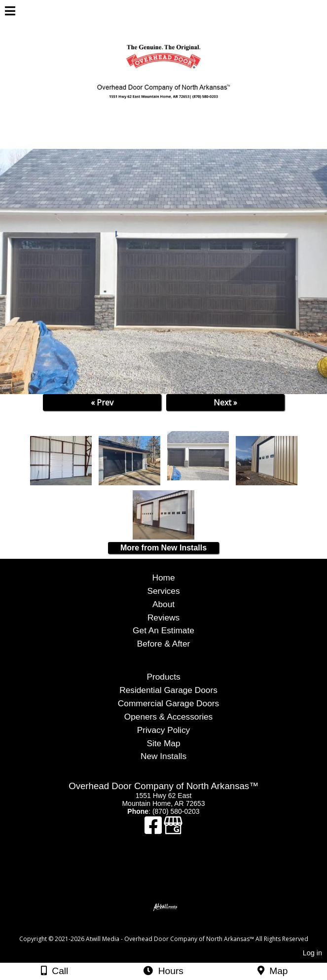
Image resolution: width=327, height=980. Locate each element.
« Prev (102, 402)
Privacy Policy (163, 730)
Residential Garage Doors (168, 690)
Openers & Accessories (168, 717)
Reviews (163, 617)
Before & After (164, 644)
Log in (312, 953)
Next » (225, 402)
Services (163, 591)
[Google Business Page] (173, 830)
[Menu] (10, 12)
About (163, 604)
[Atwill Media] (172, 928)
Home (163, 578)
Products (163, 677)
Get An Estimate (163, 630)
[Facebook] (154, 830)
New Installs (163, 756)
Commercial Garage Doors (168, 703)
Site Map (163, 743)
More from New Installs (163, 548)
